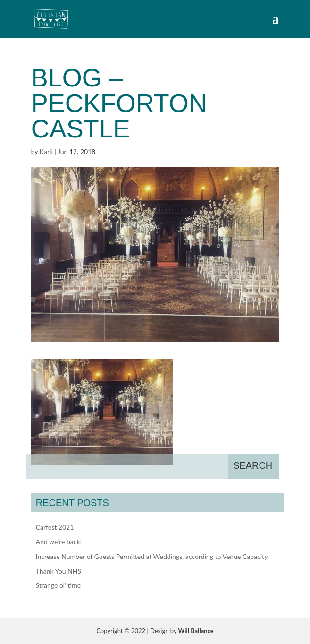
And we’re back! (59, 542)
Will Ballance (196, 631)
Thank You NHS (59, 571)
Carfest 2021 (55, 527)
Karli (46, 151)
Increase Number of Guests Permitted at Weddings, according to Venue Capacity (152, 556)
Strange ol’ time (58, 585)
